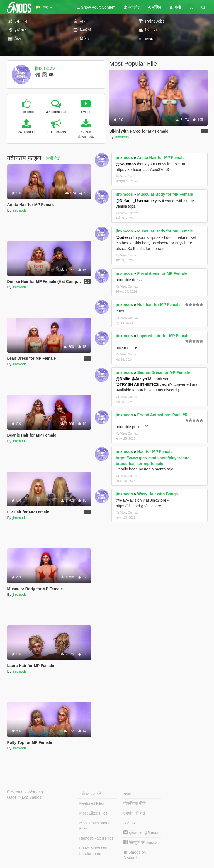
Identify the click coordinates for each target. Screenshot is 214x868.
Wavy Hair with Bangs (158, 494)
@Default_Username (135, 201)
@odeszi (124, 237)
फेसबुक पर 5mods (140, 842)
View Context (127, 176)
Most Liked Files (93, 813)
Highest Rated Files (96, 838)
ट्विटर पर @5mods (141, 833)
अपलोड (132, 7)
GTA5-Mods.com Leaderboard (94, 851)
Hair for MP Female (155, 452)
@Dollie (123, 379)
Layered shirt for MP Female (163, 336)
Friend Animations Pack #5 (162, 415)
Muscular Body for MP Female (165, 194)
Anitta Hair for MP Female (161, 158)
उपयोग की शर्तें (134, 813)
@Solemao (126, 164)
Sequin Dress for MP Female (164, 372)
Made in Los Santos (24, 797)
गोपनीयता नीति (135, 803)
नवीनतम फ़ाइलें (90, 794)
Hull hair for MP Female (159, 305)
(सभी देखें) (53, 158)
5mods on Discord (135, 855)
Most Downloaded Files (95, 826)
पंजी (176, 7)
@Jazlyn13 (141, 379)
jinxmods (45, 68)
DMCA (129, 823)
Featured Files (92, 803)
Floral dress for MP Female (162, 273)
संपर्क (127, 794)
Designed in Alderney (25, 792)
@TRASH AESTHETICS (137, 384)
